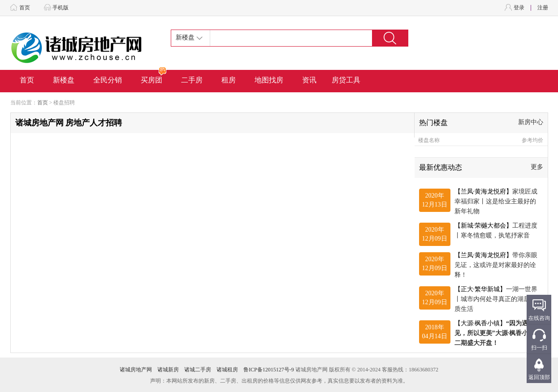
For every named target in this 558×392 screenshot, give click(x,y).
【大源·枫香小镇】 (495, 333)
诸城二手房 (198, 370)
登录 (519, 8)
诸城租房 (227, 370)
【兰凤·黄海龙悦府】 (496, 201)
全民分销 (108, 80)
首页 (25, 8)
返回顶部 (539, 377)
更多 (537, 167)
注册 (543, 8)
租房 (229, 80)
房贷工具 (346, 80)
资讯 (309, 80)
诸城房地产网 (136, 370)
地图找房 (269, 80)
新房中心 (531, 122)
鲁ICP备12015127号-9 (269, 370)
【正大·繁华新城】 (496, 299)
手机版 (61, 8)
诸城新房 (168, 370)
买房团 (154, 77)
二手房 (192, 80)
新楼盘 (64, 80)
